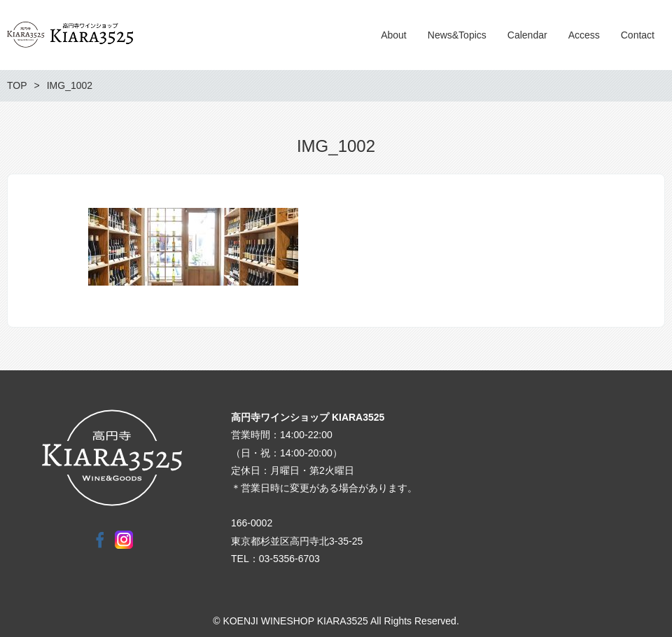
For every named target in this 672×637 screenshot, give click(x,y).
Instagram (124, 540)
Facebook (100, 540)
